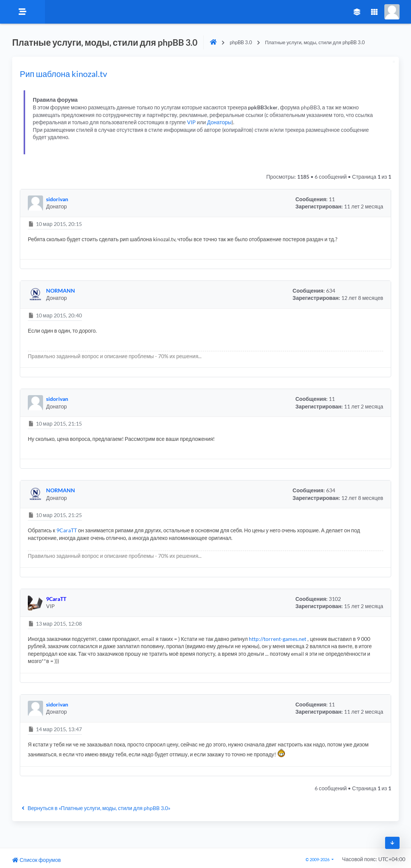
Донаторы (220, 122)
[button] (35, 203)
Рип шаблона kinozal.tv (63, 74)
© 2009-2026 (318, 859)
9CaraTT (67, 530)
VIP (191, 122)
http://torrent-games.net (277, 639)
